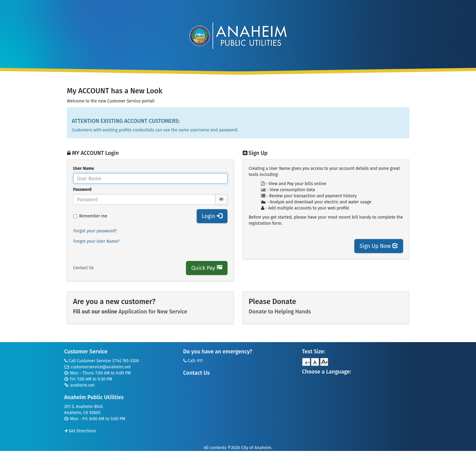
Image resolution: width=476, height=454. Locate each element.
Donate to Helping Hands (280, 312)
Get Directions (80, 431)
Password (82, 189)
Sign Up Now (379, 246)
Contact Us (84, 268)
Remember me (90, 216)
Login (212, 216)
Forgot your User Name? (97, 241)
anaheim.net (82, 385)
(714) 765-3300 (126, 361)
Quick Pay (207, 268)
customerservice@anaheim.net (101, 367)
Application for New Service (153, 312)
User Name (84, 168)
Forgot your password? (95, 231)
